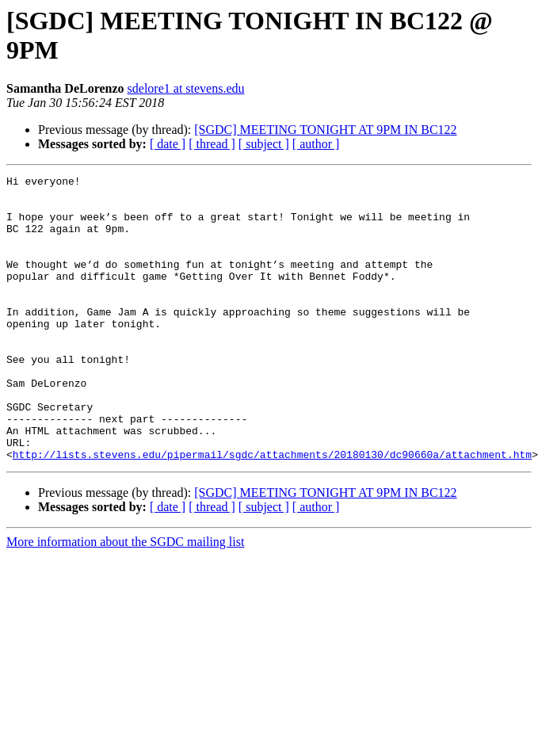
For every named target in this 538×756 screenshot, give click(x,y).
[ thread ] (212, 144)
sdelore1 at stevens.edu (186, 88)
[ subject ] (264, 144)
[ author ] (316, 144)
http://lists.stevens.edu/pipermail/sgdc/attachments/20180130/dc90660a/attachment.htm (272, 511)
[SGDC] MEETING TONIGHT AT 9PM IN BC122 (325, 130)
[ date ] (168, 144)
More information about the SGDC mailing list (125, 599)
